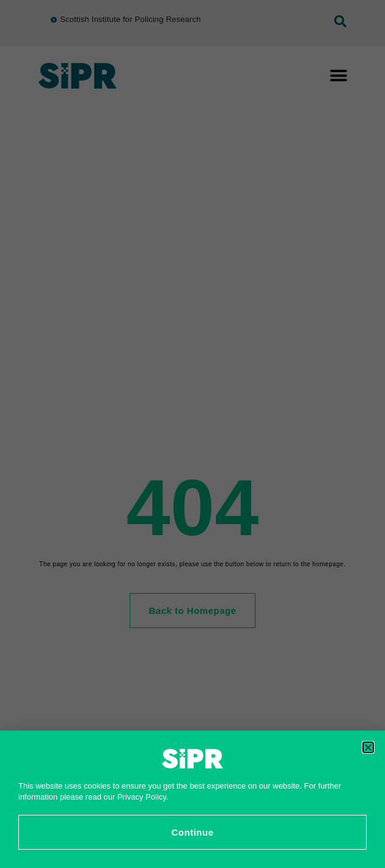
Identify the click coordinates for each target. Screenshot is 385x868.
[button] (368, 747)
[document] (193, 434)
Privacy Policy (142, 797)
